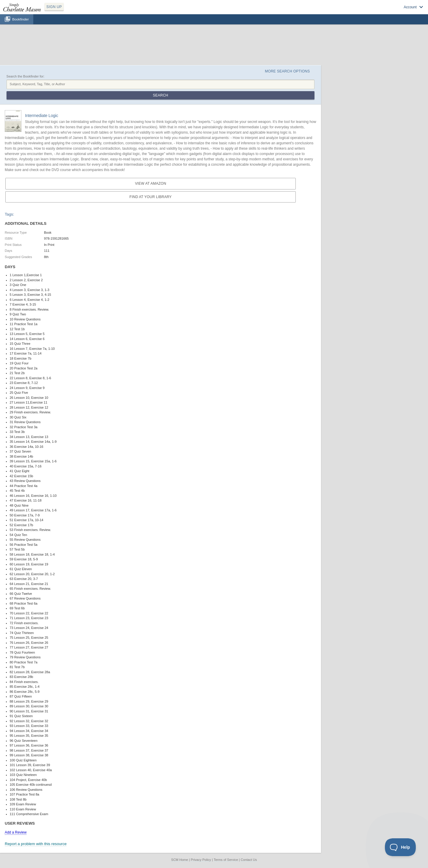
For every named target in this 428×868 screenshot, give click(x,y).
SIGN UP (54, 7)
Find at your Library (151, 197)
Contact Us (249, 860)
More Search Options (287, 71)
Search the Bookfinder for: (26, 76)
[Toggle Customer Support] (401, 847)
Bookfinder (21, 19)
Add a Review (16, 832)
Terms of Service (226, 860)
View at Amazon (151, 184)
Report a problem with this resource (36, 844)
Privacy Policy (201, 860)
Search (160, 95)
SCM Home (180, 860)
